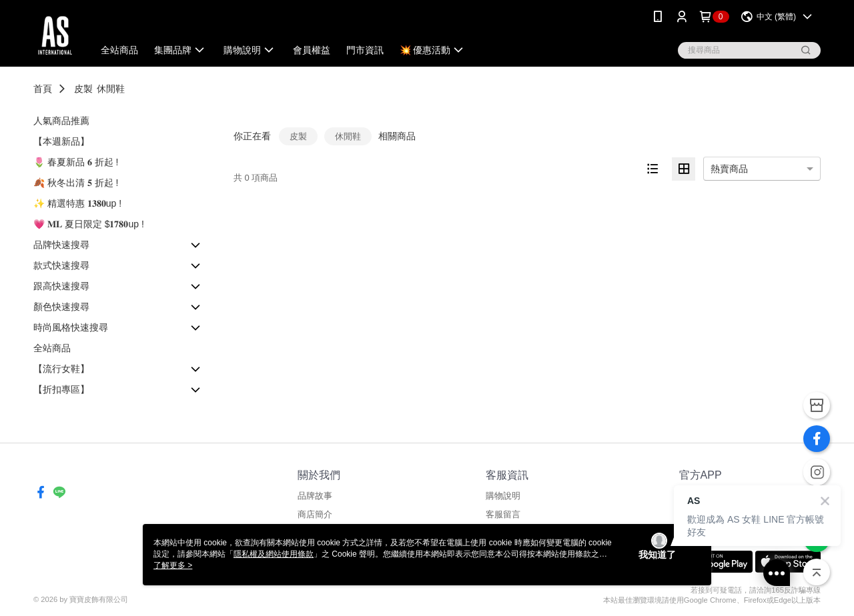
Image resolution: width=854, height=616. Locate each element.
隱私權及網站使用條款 (274, 554)
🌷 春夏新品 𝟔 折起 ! (76, 162)
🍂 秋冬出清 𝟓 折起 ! (76, 183)
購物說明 (503, 496)
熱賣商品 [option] (729, 169)
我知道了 (657, 555)
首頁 (43, 89)
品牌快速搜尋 (61, 245)
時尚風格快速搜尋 (71, 327)
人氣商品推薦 (61, 121)
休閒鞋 (111, 89)
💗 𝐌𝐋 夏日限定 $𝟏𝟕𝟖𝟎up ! (89, 224)
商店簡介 (315, 514)
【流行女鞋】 (61, 369)
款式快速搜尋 (61, 265)
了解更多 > (173, 565)
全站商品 (52, 348)
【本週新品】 (61, 141)
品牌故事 (315, 496)
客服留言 (503, 514)
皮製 (83, 89)
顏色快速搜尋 (61, 307)
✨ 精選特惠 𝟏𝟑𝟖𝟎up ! (77, 203)
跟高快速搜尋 (61, 286)
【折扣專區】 (61, 389)
